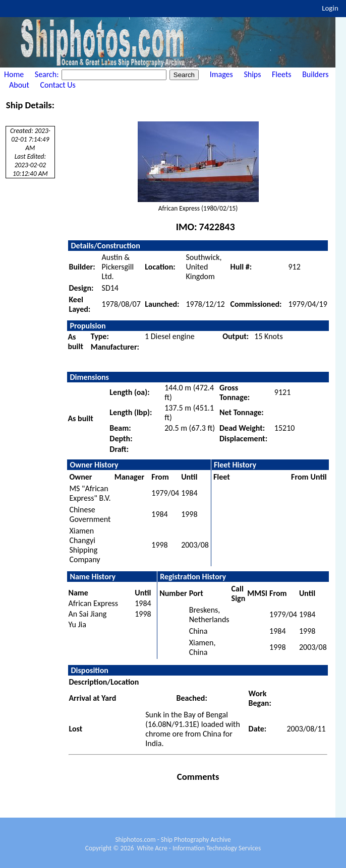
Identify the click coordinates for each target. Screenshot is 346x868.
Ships (252, 74)
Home (14, 74)
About (19, 85)
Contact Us (58, 85)
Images (221, 74)
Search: (48, 74)
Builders (315, 74)
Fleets (281, 74)
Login (330, 8)
